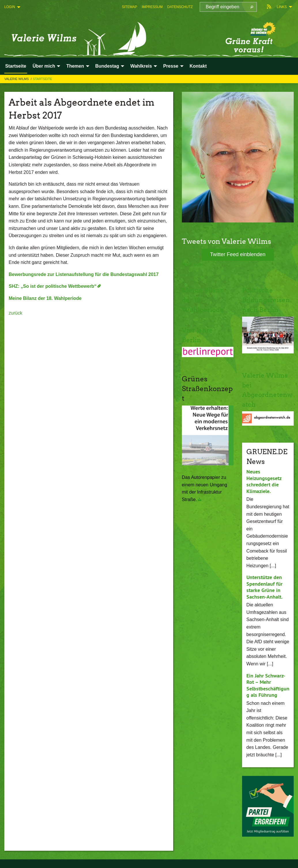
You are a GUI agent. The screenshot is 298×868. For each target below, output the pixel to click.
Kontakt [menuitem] (198, 66)
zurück (15, 313)
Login (10, 7)
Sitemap (130, 7)
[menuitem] (130, 7)
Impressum (152, 7)
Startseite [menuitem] (16, 66)
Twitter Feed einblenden (238, 254)
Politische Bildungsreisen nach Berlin (266, 300)
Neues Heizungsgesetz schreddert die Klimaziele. (264, 481)
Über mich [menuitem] (44, 66)
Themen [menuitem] (75, 66)
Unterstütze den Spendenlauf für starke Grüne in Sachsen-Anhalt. (264, 587)
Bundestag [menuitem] (107, 66)
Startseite (43, 79)
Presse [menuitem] (171, 66)
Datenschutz (180, 7)
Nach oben (193, 264)
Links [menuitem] (282, 7)
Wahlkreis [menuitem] (141, 66)
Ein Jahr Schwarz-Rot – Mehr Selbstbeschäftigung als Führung (268, 685)
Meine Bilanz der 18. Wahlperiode (45, 298)
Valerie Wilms (17, 79)
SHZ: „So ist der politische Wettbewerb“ (53, 286)
